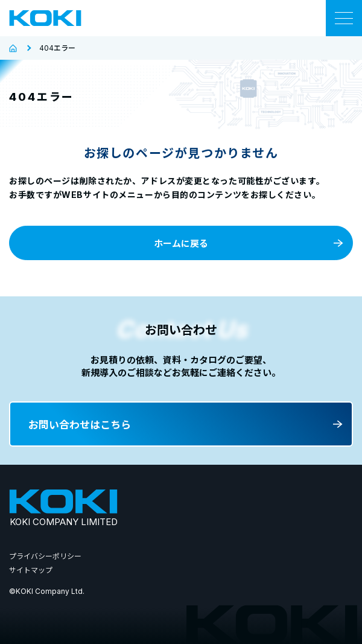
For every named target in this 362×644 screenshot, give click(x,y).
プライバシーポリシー (45, 556)
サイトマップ (31, 570)
